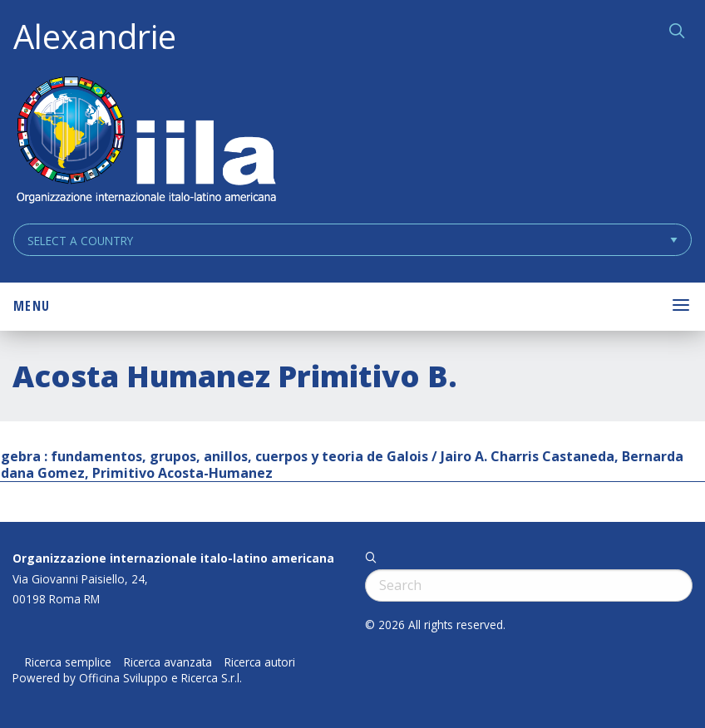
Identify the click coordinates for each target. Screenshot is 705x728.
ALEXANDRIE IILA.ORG (145, 142)
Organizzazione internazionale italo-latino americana (173, 558)
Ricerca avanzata (168, 662)
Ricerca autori (260, 662)
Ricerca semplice (68, 662)
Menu (32, 306)
